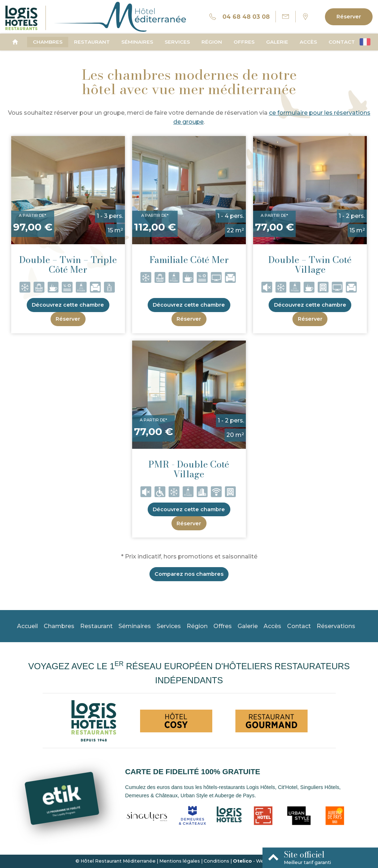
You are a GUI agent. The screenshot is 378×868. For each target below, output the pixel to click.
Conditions (216, 861)
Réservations (336, 626)
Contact (342, 42)
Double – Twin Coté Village (310, 265)
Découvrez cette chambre (68, 305)
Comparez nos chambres (189, 574)
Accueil (27, 626)
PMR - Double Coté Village (189, 469)
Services (177, 42)
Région (212, 42)
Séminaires (137, 42)
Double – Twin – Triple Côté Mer (68, 265)
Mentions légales (180, 861)
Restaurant (92, 42)
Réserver (349, 17)
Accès (308, 42)
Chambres (48, 42)
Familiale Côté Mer (189, 260)
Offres (244, 42)
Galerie (277, 42)
